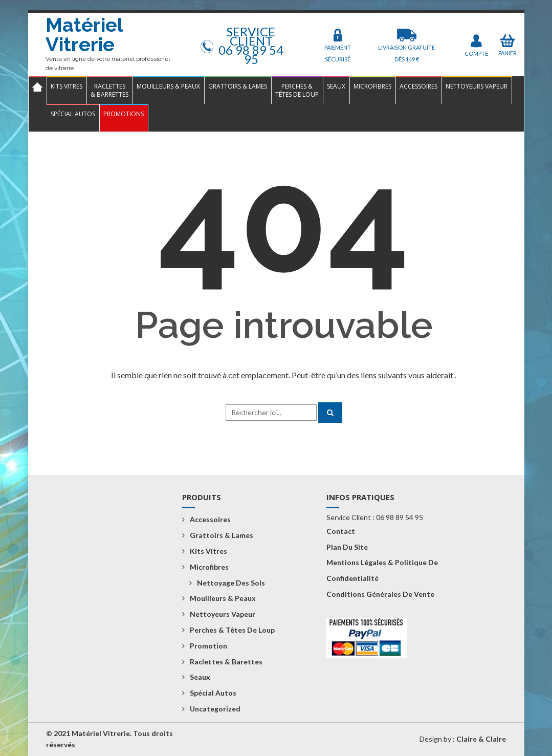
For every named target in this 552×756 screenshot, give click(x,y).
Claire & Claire (481, 739)
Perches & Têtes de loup (232, 630)
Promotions (124, 114)
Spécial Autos (73, 114)
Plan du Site (347, 547)
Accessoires (418, 86)
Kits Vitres (67, 86)
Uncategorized (215, 709)
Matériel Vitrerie (84, 35)
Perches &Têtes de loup (297, 90)
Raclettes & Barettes (226, 662)
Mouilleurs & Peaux (168, 86)
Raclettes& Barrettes (109, 90)
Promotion (208, 646)
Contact (341, 531)
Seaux (336, 86)
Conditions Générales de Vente (380, 594)
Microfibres (372, 86)
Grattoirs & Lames (238, 86)
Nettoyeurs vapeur (477, 86)
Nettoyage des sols (231, 583)
